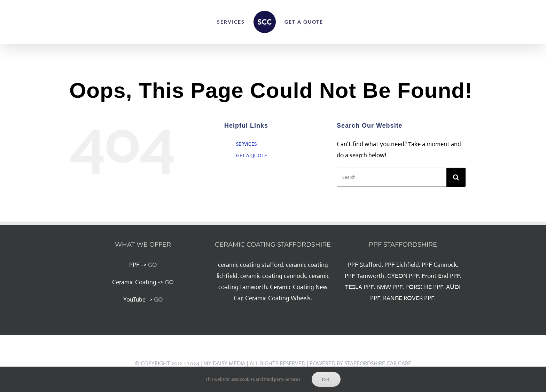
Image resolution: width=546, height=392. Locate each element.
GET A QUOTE (252, 155)
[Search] (456, 177)
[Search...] (392, 177)
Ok (326, 379)
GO (153, 265)
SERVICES (246, 144)
